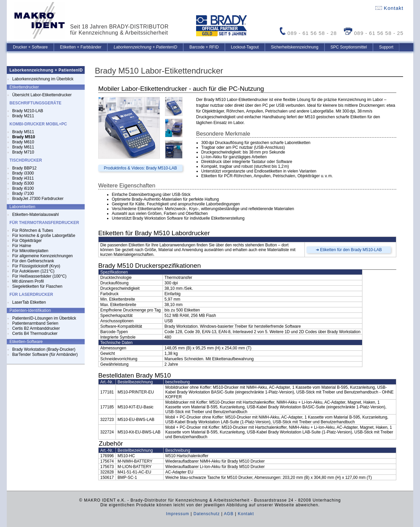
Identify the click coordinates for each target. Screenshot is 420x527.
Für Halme (22, 246)
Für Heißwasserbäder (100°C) (39, 276)
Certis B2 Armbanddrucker (36, 328)
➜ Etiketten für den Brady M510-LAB (349, 250)
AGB (229, 514)
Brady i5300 (23, 183)
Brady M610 (23, 142)
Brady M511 (23, 132)
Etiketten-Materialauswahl (35, 215)
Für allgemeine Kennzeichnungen (43, 256)
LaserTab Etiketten (29, 302)
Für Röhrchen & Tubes (33, 230)
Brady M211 (23, 116)
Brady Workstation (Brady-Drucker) (44, 349)
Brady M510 (24, 137)
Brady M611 (23, 147)
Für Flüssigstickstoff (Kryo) (36, 266)
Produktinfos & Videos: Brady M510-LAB (141, 168)
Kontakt (389, 8)
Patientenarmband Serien (35, 323)
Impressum (177, 514)
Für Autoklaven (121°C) (33, 271)
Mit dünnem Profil (28, 281)
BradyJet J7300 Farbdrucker (38, 199)
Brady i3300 (23, 173)
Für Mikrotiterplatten (30, 251)
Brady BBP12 (24, 168)
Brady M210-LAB (28, 111)
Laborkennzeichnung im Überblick (43, 79)
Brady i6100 (23, 188)
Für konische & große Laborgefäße (44, 236)
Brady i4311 (23, 178)
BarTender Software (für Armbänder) (45, 354)
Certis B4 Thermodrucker (35, 333)
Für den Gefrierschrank (33, 261)
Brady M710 (23, 152)
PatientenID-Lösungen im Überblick (44, 318)
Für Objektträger (27, 241)
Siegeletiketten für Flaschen (37, 286)
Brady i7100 (23, 194)
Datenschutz (207, 514)
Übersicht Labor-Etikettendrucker (42, 95)
